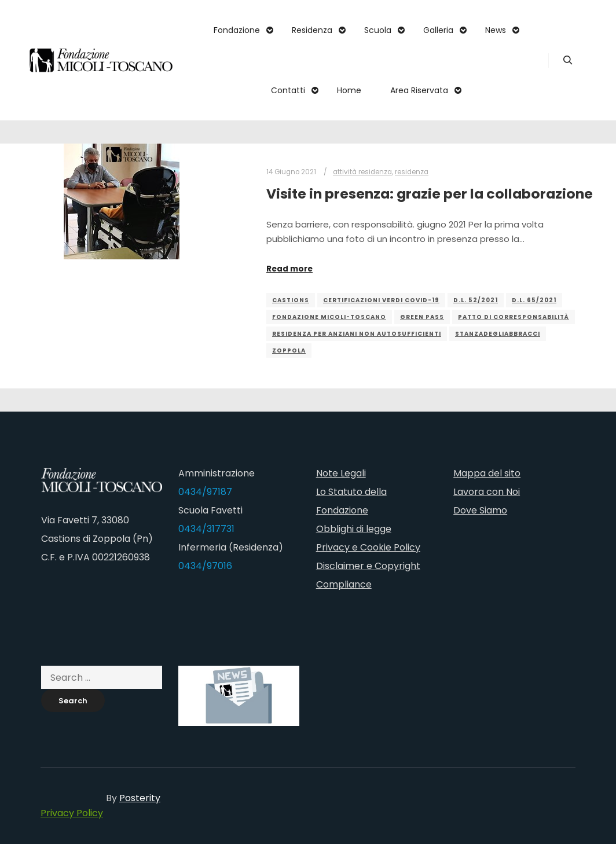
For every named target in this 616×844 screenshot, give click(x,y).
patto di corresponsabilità (514, 317)
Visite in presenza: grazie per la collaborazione (430, 194)
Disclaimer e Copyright (368, 566)
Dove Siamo (480, 510)
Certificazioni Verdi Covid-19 (381, 300)
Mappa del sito (487, 473)
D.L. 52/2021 (476, 300)
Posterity (140, 798)
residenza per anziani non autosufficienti (357, 334)
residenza (412, 172)
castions (291, 300)
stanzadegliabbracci (498, 334)
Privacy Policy (72, 813)
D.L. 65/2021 (534, 300)
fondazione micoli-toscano (329, 317)
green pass (422, 317)
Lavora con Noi (487, 492)
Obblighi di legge (354, 529)
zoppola (289, 351)
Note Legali (341, 473)
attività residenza (362, 172)
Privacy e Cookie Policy (368, 547)
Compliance (344, 584)
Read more (289, 269)
